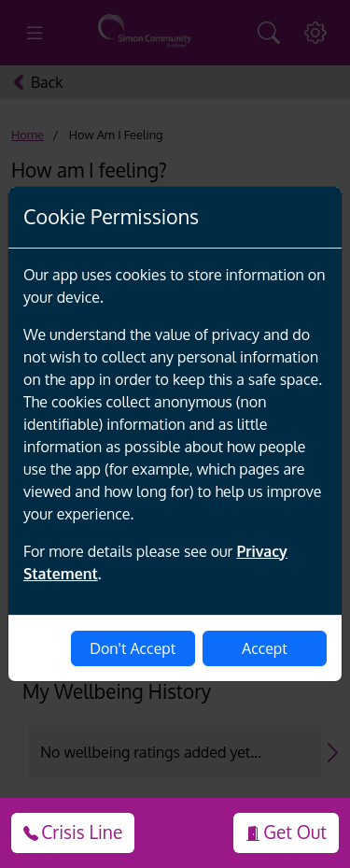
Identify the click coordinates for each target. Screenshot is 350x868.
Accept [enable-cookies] (265, 648)
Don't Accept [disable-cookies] (133, 648)
